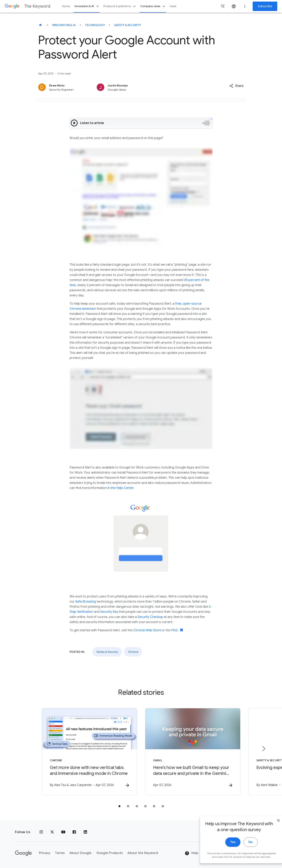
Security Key (109, 612)
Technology (95, 25)
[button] (236, 86)
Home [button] (66, 6)
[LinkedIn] (85, 832)
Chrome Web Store (147, 630)
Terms (60, 853)
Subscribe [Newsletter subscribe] (265, 6)
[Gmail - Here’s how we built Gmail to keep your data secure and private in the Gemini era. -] (193, 752)
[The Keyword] (40, 25)
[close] (270, 843)
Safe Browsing (86, 602)
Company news (153, 6)
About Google (81, 853)
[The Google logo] (23, 853)
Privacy (45, 853)
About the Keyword (143, 853)
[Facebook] (74, 832)
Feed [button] (173, 6)
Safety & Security (128, 25)
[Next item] (263, 749)
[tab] (119, 806)
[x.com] (52, 832)
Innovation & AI (87, 6)
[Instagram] (41, 832)
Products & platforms (120, 6)
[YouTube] (63, 832)
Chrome (133, 652)
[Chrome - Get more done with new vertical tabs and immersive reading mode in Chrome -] (89, 752)
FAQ (174, 630)
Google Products (110, 853)
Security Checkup (150, 617)
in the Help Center (121, 488)
